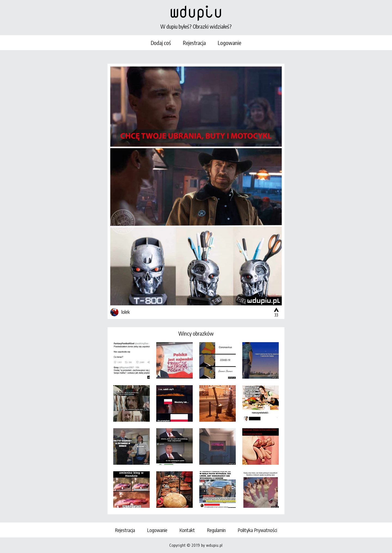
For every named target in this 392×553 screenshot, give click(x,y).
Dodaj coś (161, 43)
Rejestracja (194, 43)
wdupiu (196, 11)
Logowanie (229, 43)
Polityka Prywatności (257, 530)
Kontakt (187, 530)
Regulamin (216, 530)
